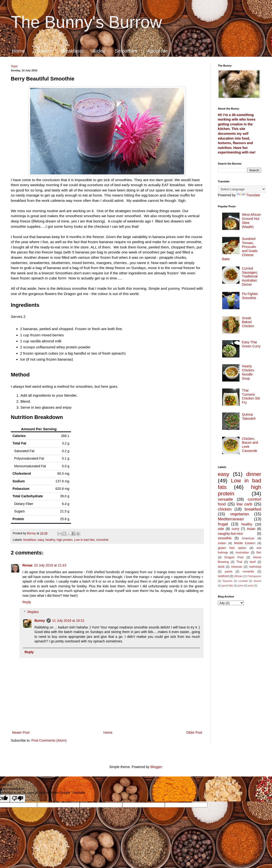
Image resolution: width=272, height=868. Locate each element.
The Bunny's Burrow (86, 22)
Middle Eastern (245, 543)
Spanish (227, 581)
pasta (229, 572)
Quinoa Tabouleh (249, 416)
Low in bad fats (84, 540)
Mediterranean (231, 519)
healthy (50, 540)
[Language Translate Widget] (242, 189)
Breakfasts (72, 51)
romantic (248, 572)
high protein (65, 540)
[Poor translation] (18, 798)
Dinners (43, 51)
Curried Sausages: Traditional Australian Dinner (250, 276)
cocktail (243, 581)
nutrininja (255, 567)
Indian (222, 543)
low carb (244, 504)
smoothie (102, 540)
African (238, 576)
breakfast (30, 540)
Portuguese (254, 576)
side (221, 529)
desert (257, 581)
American (248, 538)
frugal (223, 524)
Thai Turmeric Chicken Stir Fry (251, 396)
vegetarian (240, 514)
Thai (239, 562)
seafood (223, 576)
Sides (99, 51)
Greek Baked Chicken (248, 322)
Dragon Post (234, 557)
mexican (237, 567)
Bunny (40, 621)
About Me (157, 51)
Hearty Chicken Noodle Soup (248, 372)
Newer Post (21, 733)
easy (41, 540)
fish (259, 553)
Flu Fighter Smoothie (250, 296)
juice (241, 585)
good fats (227, 585)
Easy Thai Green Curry (251, 344)
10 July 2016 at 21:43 (50, 565)
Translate (248, 195)
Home (18, 51)
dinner (254, 474)
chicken (225, 509)
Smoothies (126, 51)
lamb (221, 567)
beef (253, 562)
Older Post (194, 733)
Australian (242, 553)
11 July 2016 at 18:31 (68, 621)
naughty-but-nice (230, 534)
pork (251, 585)
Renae (27, 565)
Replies (33, 612)
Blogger (156, 767)
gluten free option (232, 548)
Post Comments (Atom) (49, 740)
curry (236, 529)
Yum (14, 66)
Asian (251, 529)
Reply (27, 602)
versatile (225, 499)
